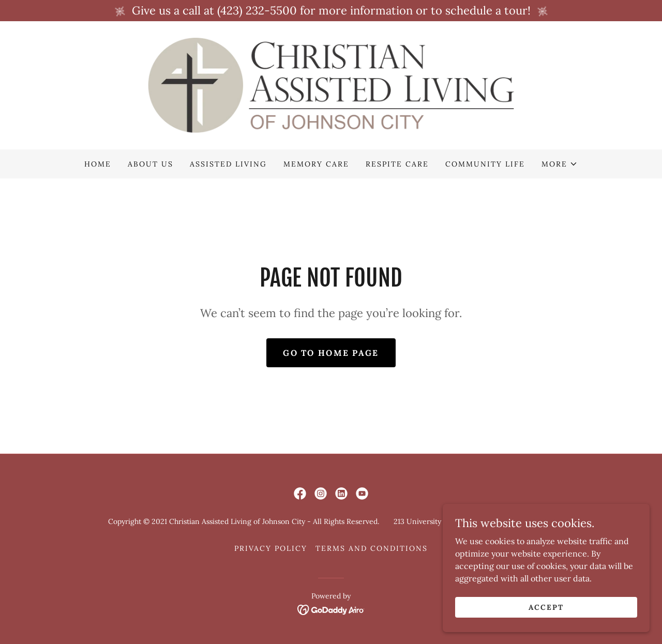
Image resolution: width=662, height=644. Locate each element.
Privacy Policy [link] (271, 548)
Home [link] (98, 164)
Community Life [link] (485, 164)
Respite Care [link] (397, 164)
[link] (331, 84)
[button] (560, 164)
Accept (546, 607)
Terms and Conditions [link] (372, 548)
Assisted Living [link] (228, 164)
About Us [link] (151, 164)
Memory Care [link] (316, 164)
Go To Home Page (331, 353)
